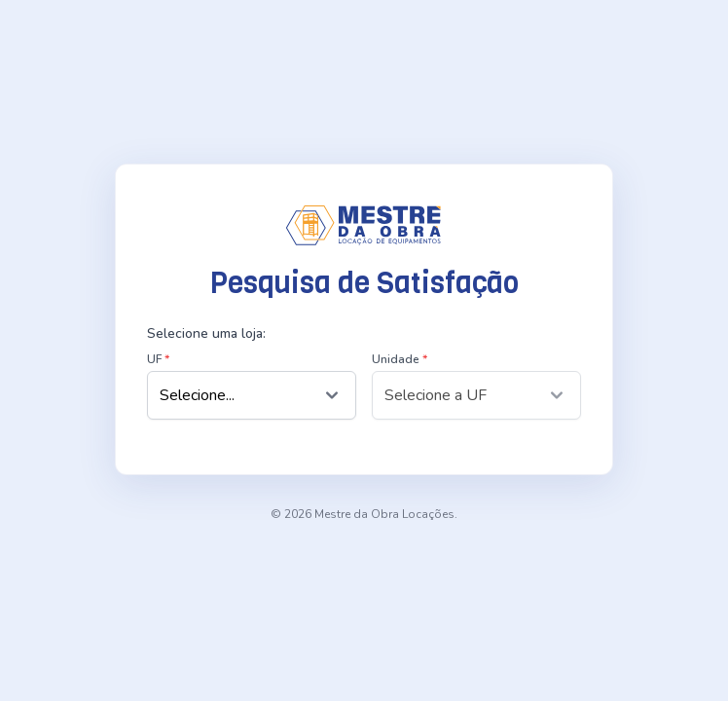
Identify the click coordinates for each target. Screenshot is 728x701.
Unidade (400, 359)
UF (158, 359)
